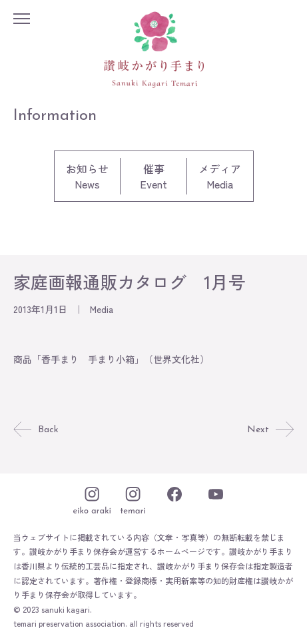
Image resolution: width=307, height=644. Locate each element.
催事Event (153, 176)
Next (270, 430)
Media (102, 309)
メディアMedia (220, 176)
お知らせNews (87, 176)
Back (36, 430)
